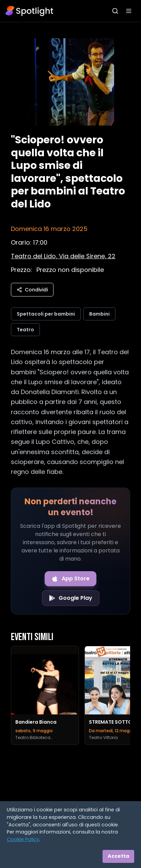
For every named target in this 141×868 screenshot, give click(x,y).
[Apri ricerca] (115, 11)
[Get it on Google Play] (71, 598)
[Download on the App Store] (70, 579)
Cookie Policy (23, 839)
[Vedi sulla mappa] (63, 256)
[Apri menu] (129, 11)
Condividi (32, 290)
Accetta (118, 856)
